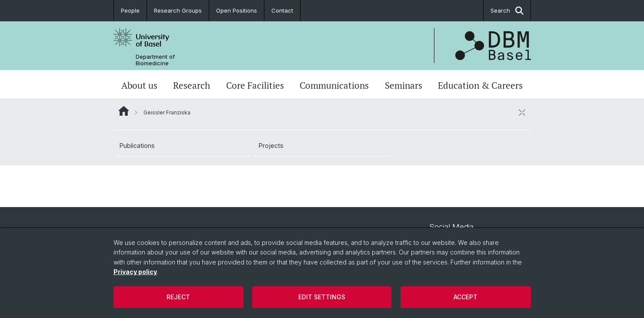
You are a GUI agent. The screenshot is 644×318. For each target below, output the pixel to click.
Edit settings (322, 297)
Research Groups (178, 10)
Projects (271, 146)
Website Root (124, 111)
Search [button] (507, 11)
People (130, 10)
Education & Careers (480, 85)
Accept (465, 297)
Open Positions (237, 10)
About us (139, 85)
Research (192, 85)
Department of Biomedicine (155, 60)
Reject (178, 297)
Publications (137, 146)
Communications (334, 85)
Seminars (404, 85)
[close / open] (522, 112)
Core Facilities (255, 85)
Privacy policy (135, 272)
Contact (282, 10)
